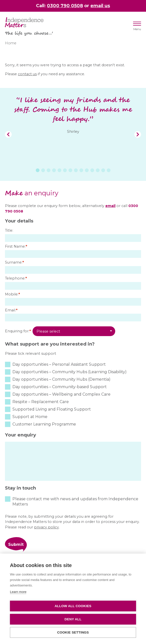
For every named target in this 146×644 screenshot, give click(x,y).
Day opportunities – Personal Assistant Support (59, 364)
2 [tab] (43, 170)
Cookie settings (73, 632)
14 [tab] (109, 170)
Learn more (18, 592)
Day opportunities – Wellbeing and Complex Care (61, 394)
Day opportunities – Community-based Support (60, 387)
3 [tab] (49, 170)
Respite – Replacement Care (41, 402)
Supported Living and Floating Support (52, 409)
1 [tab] (38, 170)
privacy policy (46, 527)
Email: (11, 310)
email (110, 206)
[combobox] (74, 331)
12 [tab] (98, 170)
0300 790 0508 (65, 6)
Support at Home (30, 417)
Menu (137, 27)
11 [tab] (92, 170)
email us (100, 6)
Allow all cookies (73, 606)
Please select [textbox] (48, 331)
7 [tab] (70, 170)
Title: (9, 230)
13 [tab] (103, 170)
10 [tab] (87, 170)
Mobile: (12, 294)
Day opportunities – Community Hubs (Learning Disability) (70, 372)
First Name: (16, 246)
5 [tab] (59, 170)
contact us (27, 74)
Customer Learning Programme (44, 424)
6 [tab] (65, 170)
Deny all (73, 619)
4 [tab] (54, 170)
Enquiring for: (18, 331)
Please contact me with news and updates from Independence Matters (75, 501)
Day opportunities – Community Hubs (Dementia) (61, 379)
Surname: (14, 262)
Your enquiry (20, 435)
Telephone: (16, 278)
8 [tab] (76, 170)
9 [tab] (81, 170)
